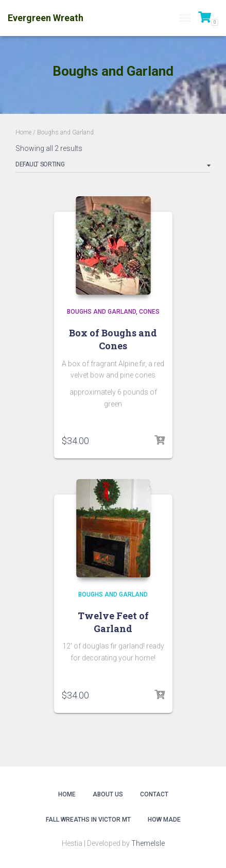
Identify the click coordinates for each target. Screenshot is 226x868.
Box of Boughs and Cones (113, 339)
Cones (149, 312)
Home (23, 132)
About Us (108, 794)
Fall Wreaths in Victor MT (88, 820)
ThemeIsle (148, 843)
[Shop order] (113, 166)
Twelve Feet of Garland (113, 622)
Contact (154, 794)
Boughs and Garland (101, 312)
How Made (164, 820)
